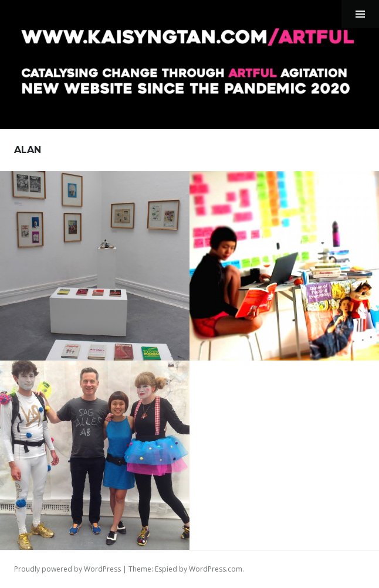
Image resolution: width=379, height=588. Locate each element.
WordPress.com (216, 569)
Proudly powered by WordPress (67, 569)
